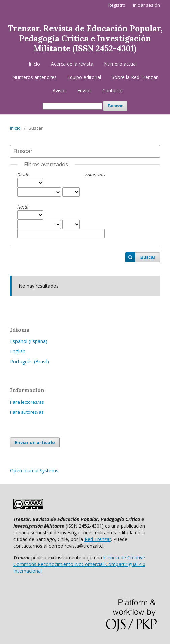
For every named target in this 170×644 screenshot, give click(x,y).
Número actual (120, 64)
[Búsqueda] (72, 106)
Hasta (23, 207)
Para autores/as (27, 412)
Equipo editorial (84, 77)
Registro (117, 5)
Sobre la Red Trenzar (135, 77)
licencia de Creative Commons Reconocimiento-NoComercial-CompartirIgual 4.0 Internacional (79, 564)
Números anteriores (35, 77)
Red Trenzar (98, 539)
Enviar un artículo (35, 442)
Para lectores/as (27, 402)
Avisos (60, 91)
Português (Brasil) (30, 361)
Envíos (84, 91)
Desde (23, 175)
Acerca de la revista (72, 64)
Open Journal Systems (34, 471)
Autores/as (95, 175)
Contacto (112, 91)
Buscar (115, 106)
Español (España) (29, 341)
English (18, 351)
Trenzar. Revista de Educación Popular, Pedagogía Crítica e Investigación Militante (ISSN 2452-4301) (85, 39)
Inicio (34, 64)
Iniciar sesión (146, 5)
